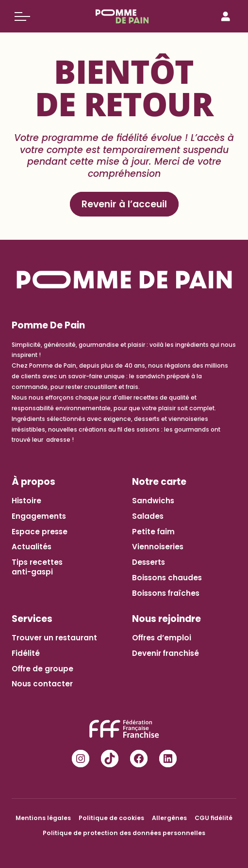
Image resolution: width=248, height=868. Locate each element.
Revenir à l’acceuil (124, 204)
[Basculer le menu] (22, 16)
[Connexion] (226, 16)
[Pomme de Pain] (124, 16)
